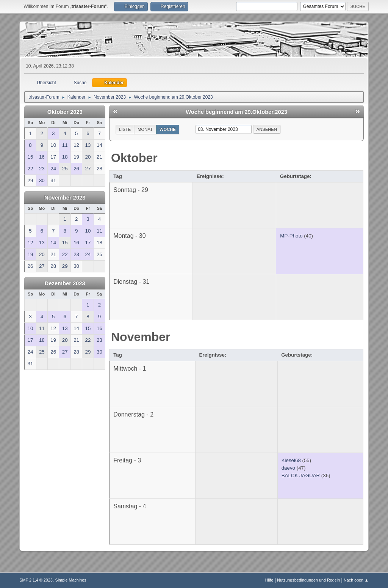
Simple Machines (71, 580)
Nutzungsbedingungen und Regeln (308, 580)
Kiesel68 (291, 460)
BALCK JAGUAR (301, 476)
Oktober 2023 (65, 112)
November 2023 (65, 198)
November (141, 337)
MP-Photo (291, 236)
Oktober (134, 158)
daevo (288, 468)
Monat (145, 129)
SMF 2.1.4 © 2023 (36, 580)
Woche (168, 129)
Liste (125, 129)
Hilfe (269, 580)
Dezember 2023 (65, 283)
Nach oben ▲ (356, 580)
